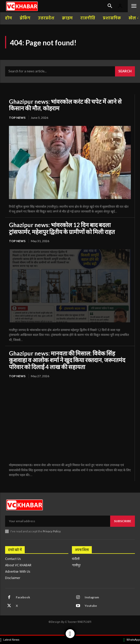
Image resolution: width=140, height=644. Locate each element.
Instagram (92, 597)
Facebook (23, 597)
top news (17, 118)
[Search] (125, 71)
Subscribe (123, 521)
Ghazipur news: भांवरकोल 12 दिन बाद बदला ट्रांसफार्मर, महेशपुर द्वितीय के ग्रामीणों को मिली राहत (62, 228)
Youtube (91, 606)
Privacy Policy (52, 531)
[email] (58, 521)
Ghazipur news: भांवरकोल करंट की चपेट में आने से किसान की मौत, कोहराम (65, 105)
